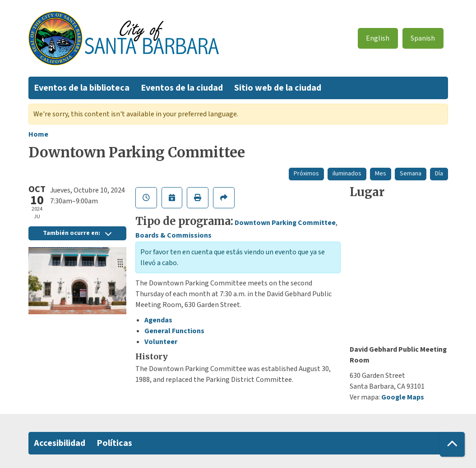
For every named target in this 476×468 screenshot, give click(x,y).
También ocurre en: (77, 233)
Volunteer (161, 342)
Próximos (306, 174)
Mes (381, 174)
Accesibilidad (60, 443)
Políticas (114, 443)
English (378, 38)
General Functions (174, 331)
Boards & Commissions (173, 235)
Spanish (423, 38)
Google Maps (403, 397)
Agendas (158, 320)
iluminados (347, 174)
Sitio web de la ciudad (278, 88)
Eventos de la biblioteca (82, 88)
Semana (411, 174)
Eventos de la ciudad (182, 88)
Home (38, 134)
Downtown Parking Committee (285, 223)
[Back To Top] (452, 444)
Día (439, 174)
